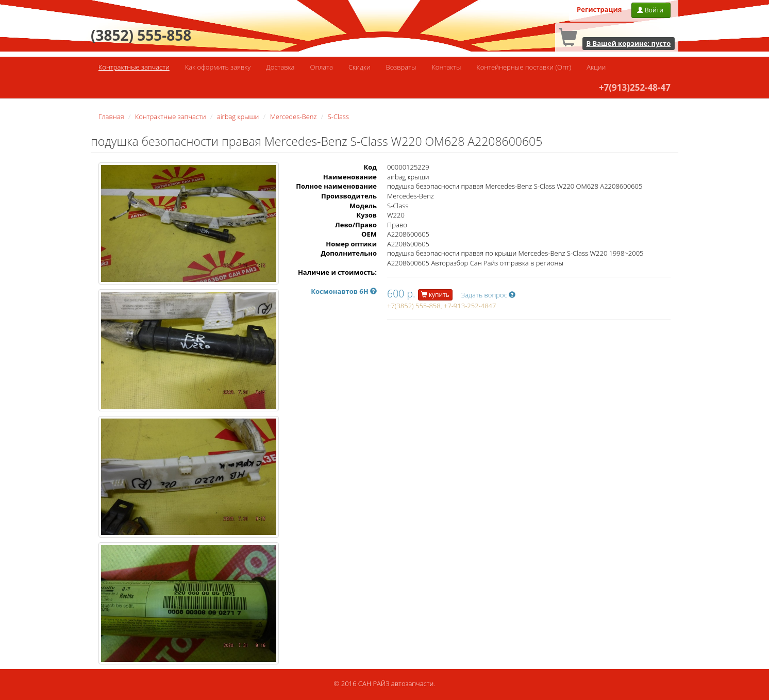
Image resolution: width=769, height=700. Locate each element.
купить (435, 295)
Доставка (280, 67)
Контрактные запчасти (134, 67)
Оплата (321, 67)
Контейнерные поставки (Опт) (524, 67)
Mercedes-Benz (294, 116)
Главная (111, 116)
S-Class (338, 116)
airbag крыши (238, 116)
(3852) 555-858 (141, 35)
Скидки (360, 67)
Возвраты (401, 67)
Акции (596, 67)
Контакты (446, 67)
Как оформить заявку (218, 67)
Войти (651, 10)
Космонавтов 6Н (344, 291)
